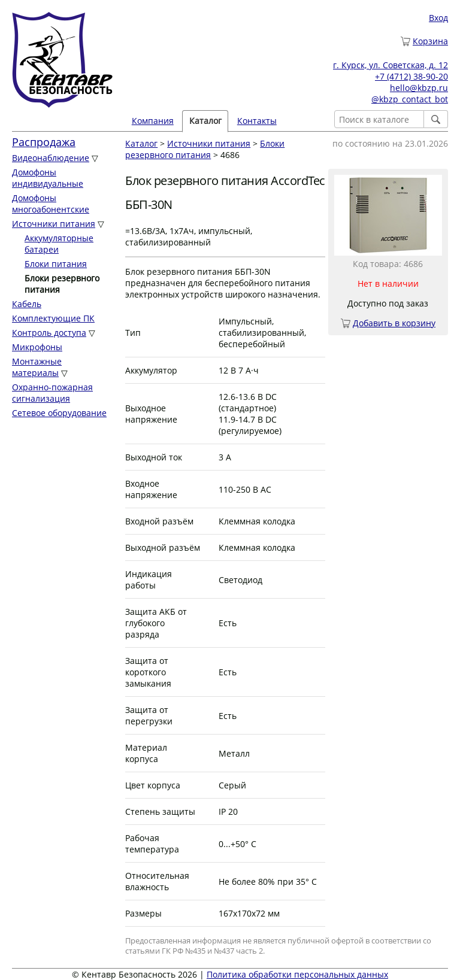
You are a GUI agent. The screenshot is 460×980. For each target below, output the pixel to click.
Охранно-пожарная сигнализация (52, 393)
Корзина (430, 41)
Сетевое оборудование (59, 413)
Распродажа (44, 142)
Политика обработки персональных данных (297, 974)
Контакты (257, 121)
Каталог (205, 121)
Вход (438, 18)
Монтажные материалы (37, 367)
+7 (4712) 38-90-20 (411, 76)
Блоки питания (56, 264)
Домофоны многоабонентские (51, 204)
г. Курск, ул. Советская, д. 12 (391, 65)
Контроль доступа (49, 333)
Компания (153, 121)
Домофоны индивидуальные (48, 178)
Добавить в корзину (394, 323)
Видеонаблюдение (51, 158)
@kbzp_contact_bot (410, 99)
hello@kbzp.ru (419, 88)
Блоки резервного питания (205, 149)
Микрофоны (37, 347)
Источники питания (54, 224)
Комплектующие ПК (53, 318)
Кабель (27, 304)
